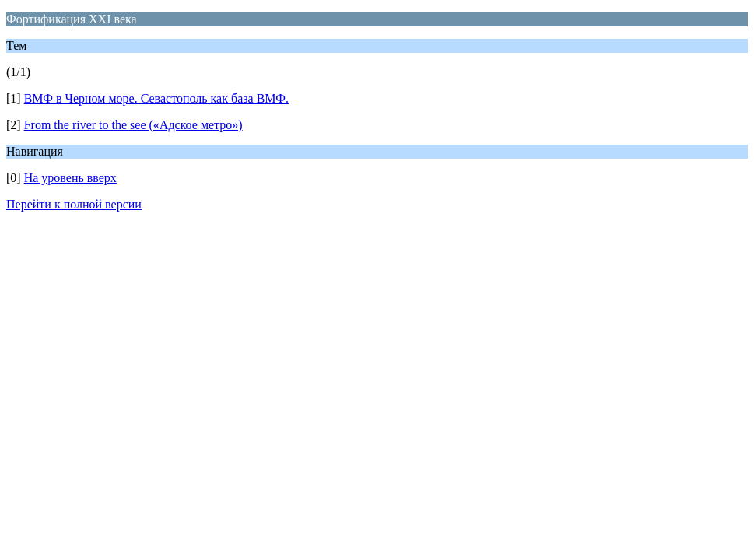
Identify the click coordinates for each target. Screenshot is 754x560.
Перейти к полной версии (74, 204)
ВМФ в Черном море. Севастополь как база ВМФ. (156, 98)
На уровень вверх (70, 178)
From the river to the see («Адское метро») (133, 125)
